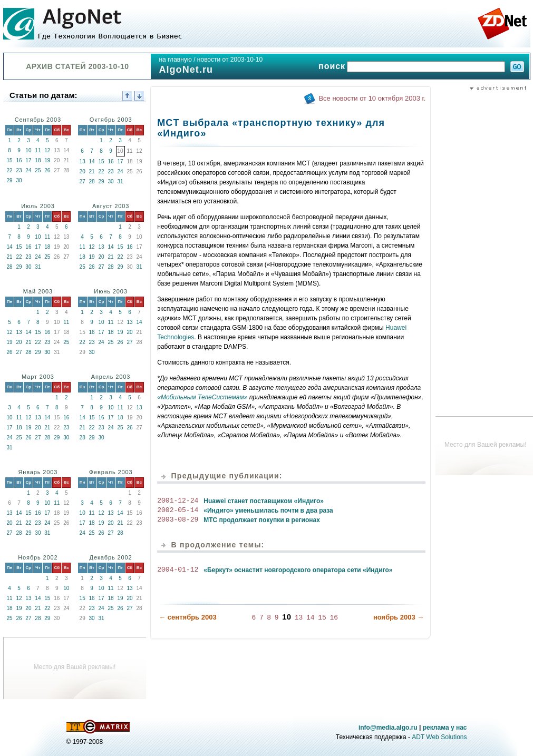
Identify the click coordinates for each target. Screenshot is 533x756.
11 (38, 150)
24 (28, 170)
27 (83, 181)
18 (38, 160)
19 (47, 160)
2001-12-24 (178, 501)
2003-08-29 (178, 520)
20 (83, 171)
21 (92, 171)
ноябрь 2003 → (399, 617)
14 (92, 161)
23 (19, 170)
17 (28, 160)
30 (19, 180)
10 (28, 150)
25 (38, 170)
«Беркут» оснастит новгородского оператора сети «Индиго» (298, 570)
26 (47, 170)
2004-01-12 (178, 570)
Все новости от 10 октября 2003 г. (372, 98)
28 (92, 181)
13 (83, 161)
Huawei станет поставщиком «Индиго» (264, 501)
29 (9, 180)
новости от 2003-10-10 (230, 60)
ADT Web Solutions (439, 737)
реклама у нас (445, 728)
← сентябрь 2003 (187, 617)
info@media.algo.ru (388, 728)
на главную (175, 60)
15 (9, 160)
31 (120, 181)
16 (19, 160)
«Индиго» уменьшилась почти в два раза (268, 510)
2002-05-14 (178, 510)
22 (9, 170)
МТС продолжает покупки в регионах (262, 520)
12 (47, 150)
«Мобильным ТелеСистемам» (202, 397)
